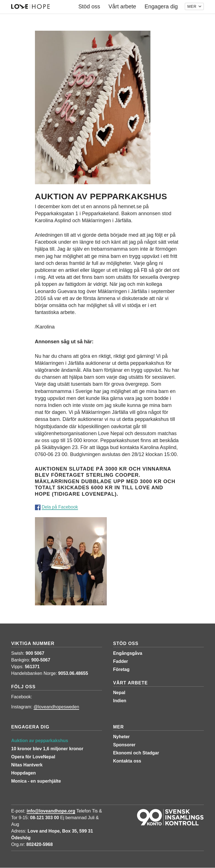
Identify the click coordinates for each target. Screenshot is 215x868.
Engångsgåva (128, 653)
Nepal (119, 693)
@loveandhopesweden (56, 707)
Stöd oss (126, 643)
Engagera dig (30, 727)
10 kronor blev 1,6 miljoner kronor (47, 749)
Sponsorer (124, 745)
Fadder (121, 661)
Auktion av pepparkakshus (40, 741)
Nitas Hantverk (27, 765)
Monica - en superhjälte (36, 781)
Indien (120, 701)
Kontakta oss (127, 761)
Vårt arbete (131, 683)
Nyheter (122, 737)
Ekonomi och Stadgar (136, 753)
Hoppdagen (23, 773)
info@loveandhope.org (51, 811)
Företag (121, 669)
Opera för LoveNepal (33, 757)
